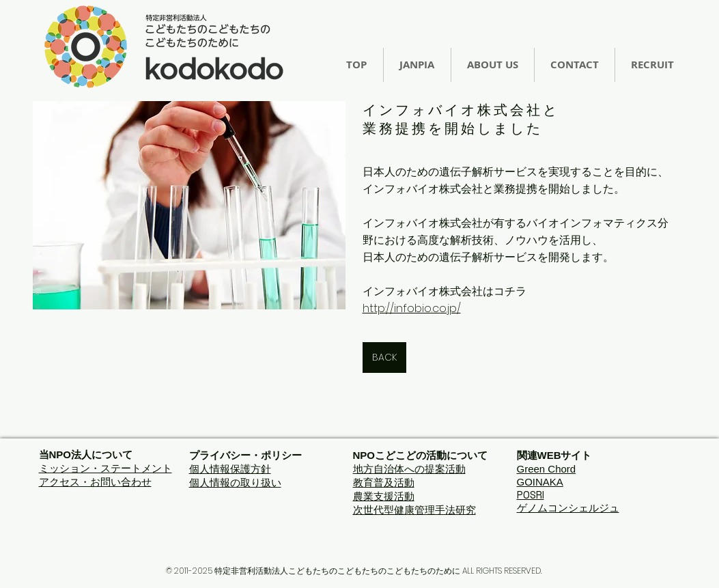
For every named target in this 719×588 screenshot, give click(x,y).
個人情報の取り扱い (235, 482)
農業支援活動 (384, 496)
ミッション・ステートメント (105, 468)
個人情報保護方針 (230, 469)
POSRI (531, 495)
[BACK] (384, 358)
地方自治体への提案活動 (409, 469)
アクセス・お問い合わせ (95, 482)
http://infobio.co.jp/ (412, 308)
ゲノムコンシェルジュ (568, 508)
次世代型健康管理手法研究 (414, 510)
